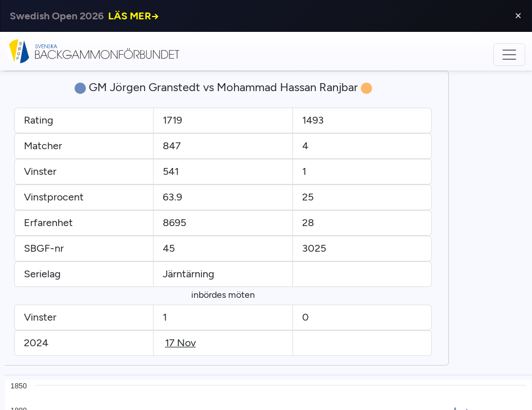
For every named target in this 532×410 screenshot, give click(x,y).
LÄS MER (134, 16)
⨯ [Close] (518, 16)
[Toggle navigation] (509, 55)
